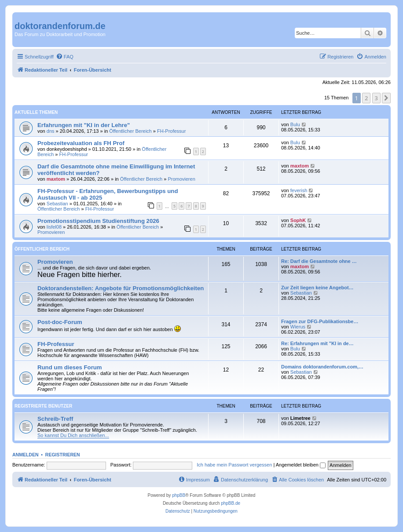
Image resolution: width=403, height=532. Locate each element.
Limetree (300, 418)
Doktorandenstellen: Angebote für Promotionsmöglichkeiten (121, 288)
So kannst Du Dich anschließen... (73, 435)
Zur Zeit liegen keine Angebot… (317, 288)
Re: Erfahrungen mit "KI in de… (317, 343)
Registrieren (63, 455)
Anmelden (26, 455)
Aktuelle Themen (36, 112)
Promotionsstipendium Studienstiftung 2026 (98, 221)
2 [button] (366, 98)
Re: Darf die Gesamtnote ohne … (319, 261)
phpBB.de (231, 503)
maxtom (56, 179)
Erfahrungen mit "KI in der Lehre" (84, 125)
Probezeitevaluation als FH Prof (81, 143)
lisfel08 (54, 227)
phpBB (179, 495)
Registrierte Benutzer (43, 406)
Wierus (298, 327)
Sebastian (57, 204)
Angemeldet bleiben (301, 465)
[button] (386, 98)
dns (51, 131)
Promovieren (181, 179)
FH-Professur (171, 131)
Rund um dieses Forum (70, 367)
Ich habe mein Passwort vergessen (234, 465)
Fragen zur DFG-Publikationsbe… (320, 321)
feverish (299, 190)
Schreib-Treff (55, 419)
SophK (298, 220)
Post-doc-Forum (60, 322)
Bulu (295, 124)
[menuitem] (65, 57)
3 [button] (376, 98)
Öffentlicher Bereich (130, 131)
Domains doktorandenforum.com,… (322, 367)
